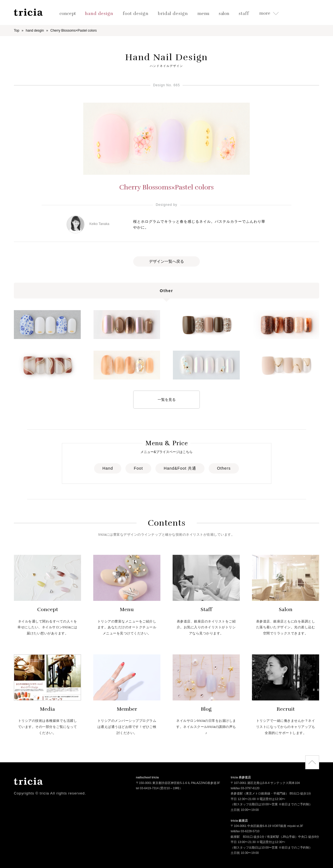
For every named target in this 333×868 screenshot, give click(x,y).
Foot (138, 468)
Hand (108, 468)
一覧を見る (167, 400)
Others (224, 468)
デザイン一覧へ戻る (167, 261)
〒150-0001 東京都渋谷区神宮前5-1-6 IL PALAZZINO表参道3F (178, 783)
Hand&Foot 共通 (180, 468)
